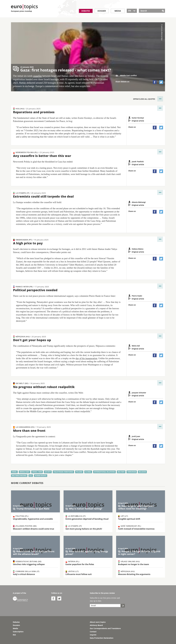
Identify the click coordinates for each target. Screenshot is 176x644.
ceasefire (37, 76)
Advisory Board (96, 625)
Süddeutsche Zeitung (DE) (27, 561)
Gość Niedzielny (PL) (130, 526)
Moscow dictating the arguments (134, 574)
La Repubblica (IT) (76, 516)
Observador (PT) (31, 240)
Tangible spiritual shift (129, 519)
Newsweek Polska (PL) (34, 152)
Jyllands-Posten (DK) (25, 526)
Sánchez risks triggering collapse (29, 564)
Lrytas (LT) (72, 571)
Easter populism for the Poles (80, 564)
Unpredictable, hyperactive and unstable (33, 519)
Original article (136, 121)
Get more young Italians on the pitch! (84, 529)
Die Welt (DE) (29, 383)
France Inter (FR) (31, 287)
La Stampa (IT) (30, 193)
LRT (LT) (123, 516)
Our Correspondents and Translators (105, 628)
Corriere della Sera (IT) (26, 571)
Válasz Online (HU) (129, 561)
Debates (86, 11)
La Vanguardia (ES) (32, 427)
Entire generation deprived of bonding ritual (87, 519)
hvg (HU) (27, 109)
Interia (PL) (72, 561)
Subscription (18, 632)
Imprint (93, 635)
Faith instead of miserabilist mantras (136, 529)
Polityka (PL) (21, 516)
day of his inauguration (86, 358)
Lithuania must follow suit (79, 574)
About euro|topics (98, 622)
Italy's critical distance (24, 574)
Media (118, 11)
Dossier (102, 11)
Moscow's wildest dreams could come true (33, 529)
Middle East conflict (126, 76)
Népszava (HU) (30, 337)
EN (132, 11)
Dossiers (16, 625)
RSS (14, 635)
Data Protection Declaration (102, 638)
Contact (93, 632)
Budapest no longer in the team (134, 564)
